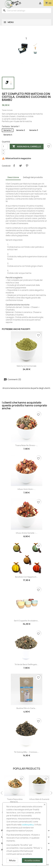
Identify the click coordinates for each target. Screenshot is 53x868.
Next (51, 793)
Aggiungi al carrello (27, 147)
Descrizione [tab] (13, 177)
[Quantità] (5, 147)
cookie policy (28, 825)
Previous (2, 793)
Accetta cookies (32, 860)
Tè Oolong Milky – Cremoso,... (27, 752)
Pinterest (27, 166)
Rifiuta (12, 860)
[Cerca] (26, 11)
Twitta (21, 166)
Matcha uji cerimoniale (27, 366)
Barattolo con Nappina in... (26, 577)
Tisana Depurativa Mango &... (39, 800)
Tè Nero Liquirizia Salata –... (14, 800)
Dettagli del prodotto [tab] (33, 177)
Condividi (14, 166)
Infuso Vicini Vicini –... (27, 489)
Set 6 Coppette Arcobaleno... (27, 621)
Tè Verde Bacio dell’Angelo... (27, 664)
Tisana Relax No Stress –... (26, 445)
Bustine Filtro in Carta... (26, 708)
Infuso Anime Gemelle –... (27, 533)
